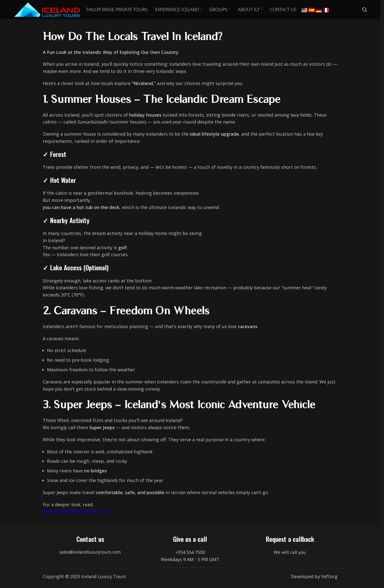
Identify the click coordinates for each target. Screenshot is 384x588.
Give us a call (190, 542)
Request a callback (290, 542)
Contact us (90, 542)
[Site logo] (50, 11)
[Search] (365, 11)
